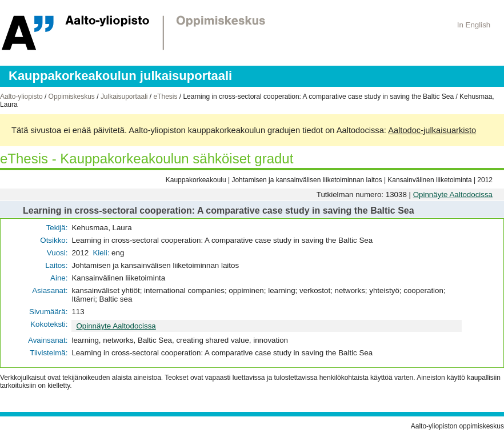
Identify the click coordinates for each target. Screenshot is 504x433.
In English (474, 25)
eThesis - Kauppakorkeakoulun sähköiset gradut (147, 159)
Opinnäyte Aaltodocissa (453, 195)
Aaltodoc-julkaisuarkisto (432, 130)
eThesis (165, 97)
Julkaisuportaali (124, 97)
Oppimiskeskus (72, 97)
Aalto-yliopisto (21, 97)
